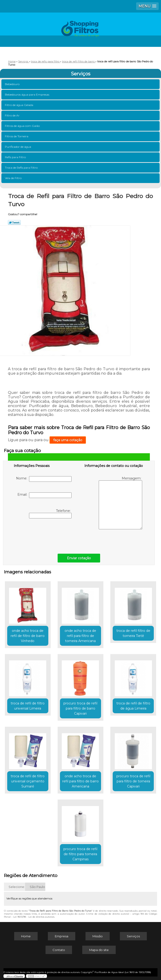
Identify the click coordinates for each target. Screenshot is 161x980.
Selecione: (17, 887)
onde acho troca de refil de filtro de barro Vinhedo (28, 636)
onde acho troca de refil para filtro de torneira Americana (80, 636)
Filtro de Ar (13, 115)
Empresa (62, 936)
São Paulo (37, 887)
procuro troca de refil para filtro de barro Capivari (80, 708)
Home (26, 936)
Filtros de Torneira (17, 136)
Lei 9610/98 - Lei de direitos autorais (34, 917)
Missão (98, 936)
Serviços (81, 74)
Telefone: (50, 514)
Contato (59, 950)
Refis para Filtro (16, 157)
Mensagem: (120, 503)
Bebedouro (13, 84)
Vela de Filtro (14, 178)
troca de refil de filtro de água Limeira (133, 706)
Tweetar (14, 222)
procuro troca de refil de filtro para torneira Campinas (80, 854)
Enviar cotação (79, 558)
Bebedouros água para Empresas (27, 95)
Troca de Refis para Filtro (22, 168)
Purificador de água (18, 147)
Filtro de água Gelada (19, 105)
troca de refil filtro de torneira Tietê (133, 633)
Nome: (44, 479)
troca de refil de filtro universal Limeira (28, 706)
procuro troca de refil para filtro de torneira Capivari (133, 781)
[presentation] (43, 535)
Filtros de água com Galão (23, 126)
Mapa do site (99, 950)
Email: (44, 495)
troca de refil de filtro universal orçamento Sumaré (28, 781)
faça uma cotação (68, 440)
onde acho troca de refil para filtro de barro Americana (80, 781)
